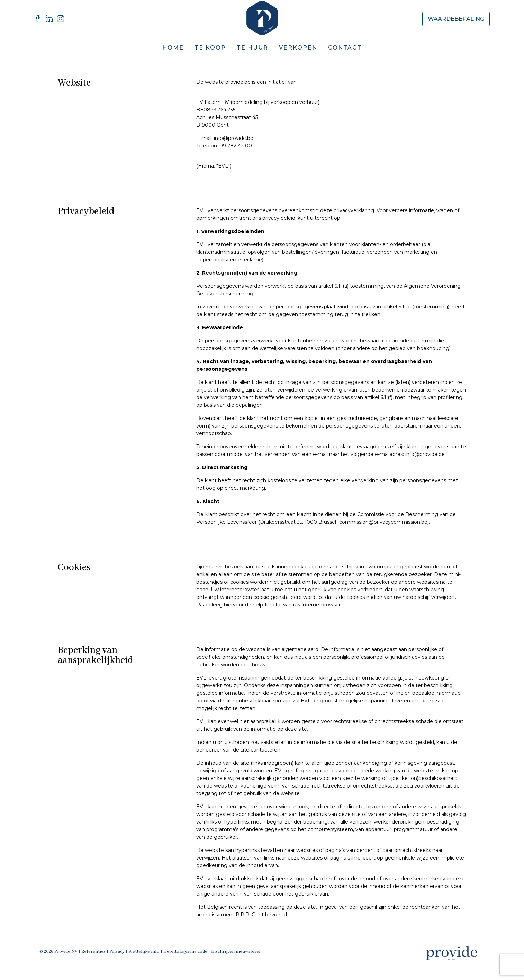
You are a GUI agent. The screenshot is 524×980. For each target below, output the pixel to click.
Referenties (93, 951)
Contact (345, 48)
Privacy (117, 951)
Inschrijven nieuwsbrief (236, 951)
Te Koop (210, 48)
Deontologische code (185, 951)
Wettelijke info (144, 951)
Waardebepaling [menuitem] (456, 19)
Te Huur (252, 48)
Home (173, 48)
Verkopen (298, 48)
